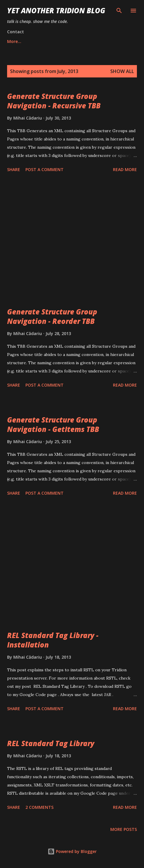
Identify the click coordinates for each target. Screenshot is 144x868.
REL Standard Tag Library (51, 743)
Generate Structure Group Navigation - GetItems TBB (53, 424)
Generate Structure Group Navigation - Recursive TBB (54, 101)
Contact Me (106, 41)
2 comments (39, 807)
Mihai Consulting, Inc (29, 41)
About (72, 41)
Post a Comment (45, 169)
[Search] (119, 11)
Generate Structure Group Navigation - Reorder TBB (52, 316)
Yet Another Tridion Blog (56, 10)
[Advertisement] (72, 241)
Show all (122, 71)
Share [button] (14, 169)
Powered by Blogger (72, 851)
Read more (125, 169)
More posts (124, 829)
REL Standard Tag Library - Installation (53, 640)
